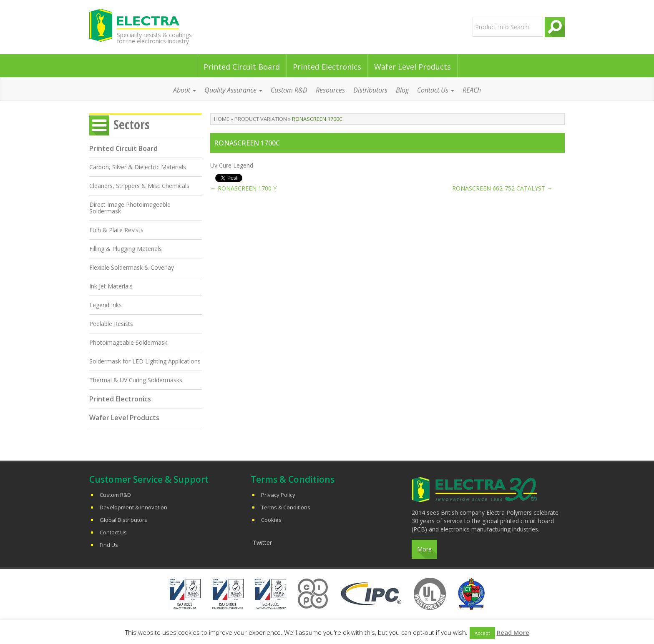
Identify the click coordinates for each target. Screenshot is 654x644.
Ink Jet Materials (111, 286)
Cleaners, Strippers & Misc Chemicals (139, 186)
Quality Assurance (233, 90)
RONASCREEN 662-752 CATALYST (502, 188)
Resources (330, 90)
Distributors (370, 90)
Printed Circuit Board (242, 67)
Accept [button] (482, 633)
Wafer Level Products (413, 67)
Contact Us (436, 90)
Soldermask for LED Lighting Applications (145, 361)
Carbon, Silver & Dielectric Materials (138, 167)
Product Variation (261, 119)
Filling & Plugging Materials (126, 249)
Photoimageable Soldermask (128, 342)
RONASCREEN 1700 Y (243, 188)
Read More (513, 632)
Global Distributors (123, 520)
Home (222, 119)
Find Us (109, 545)
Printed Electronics (327, 67)
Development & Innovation (133, 507)
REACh (472, 90)
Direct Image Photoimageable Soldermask (130, 208)
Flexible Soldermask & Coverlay (132, 267)
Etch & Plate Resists (116, 230)
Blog (402, 90)
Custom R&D (289, 90)
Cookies (271, 520)
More (424, 549)
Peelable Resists (111, 324)
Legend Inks (106, 305)
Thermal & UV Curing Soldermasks (136, 380)
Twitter (262, 543)
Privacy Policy (278, 495)
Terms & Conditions (286, 507)
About (185, 90)
